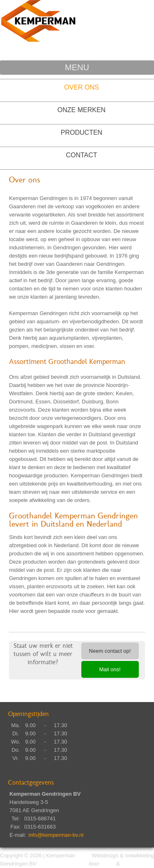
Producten (82, 132)
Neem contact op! (110, 651)
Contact (81, 155)
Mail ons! (110, 669)
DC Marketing (138, 864)
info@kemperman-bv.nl (56, 835)
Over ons (81, 87)
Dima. (108, 864)
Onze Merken (82, 110)
